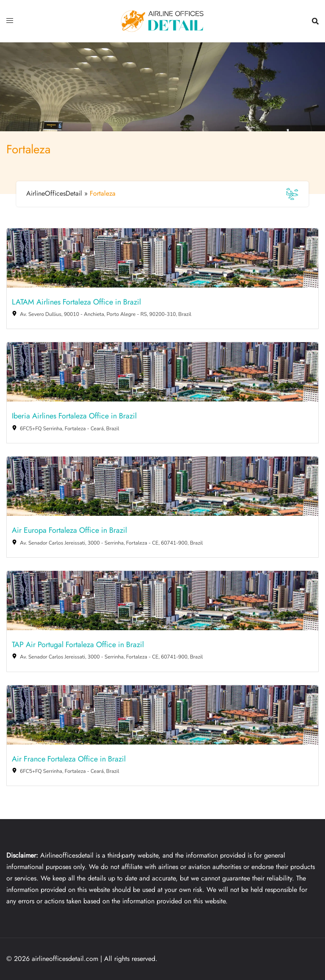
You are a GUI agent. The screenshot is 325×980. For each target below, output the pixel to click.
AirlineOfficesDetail (54, 193)
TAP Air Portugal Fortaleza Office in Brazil (78, 645)
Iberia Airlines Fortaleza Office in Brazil (74, 416)
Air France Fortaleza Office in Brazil (69, 759)
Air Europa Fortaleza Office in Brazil (69, 531)
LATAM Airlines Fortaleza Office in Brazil (76, 302)
